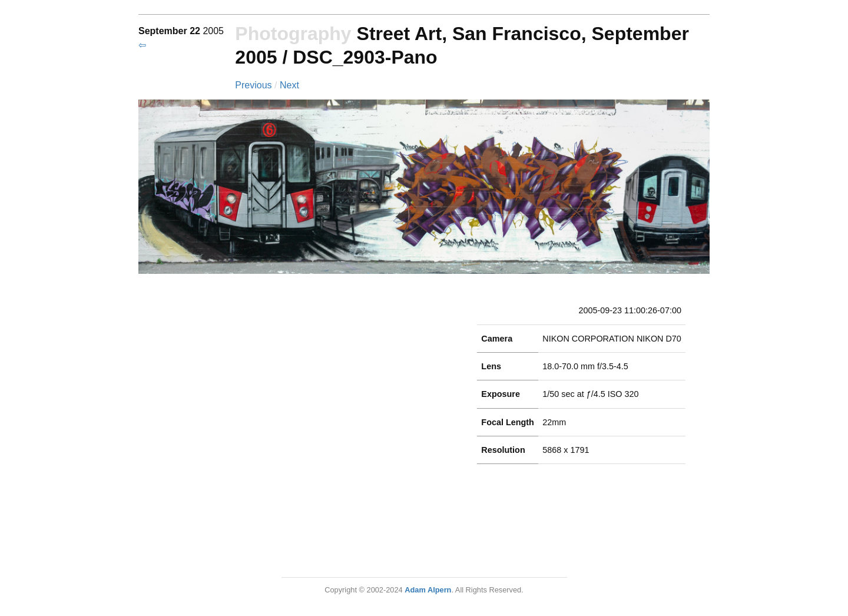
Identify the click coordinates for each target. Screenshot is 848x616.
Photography (293, 34)
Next (289, 85)
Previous (255, 85)
